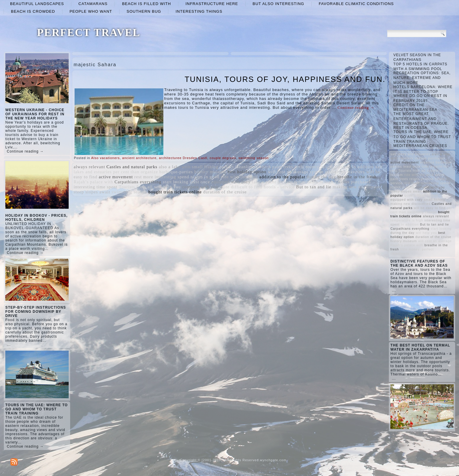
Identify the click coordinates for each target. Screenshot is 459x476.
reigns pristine (336, 167)
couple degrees (223, 158)
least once (200, 182)
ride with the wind (239, 177)
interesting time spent (96, 187)
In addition (363, 167)
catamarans (93, 4)
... (9, 345)
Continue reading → (25, 151)
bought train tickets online (175, 192)
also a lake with (175, 167)
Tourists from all (136, 187)
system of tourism (328, 172)
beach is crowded (33, 11)
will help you (168, 187)
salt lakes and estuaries (410, 154)
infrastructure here (212, 4)
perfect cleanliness (239, 167)
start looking (176, 182)
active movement (116, 177)
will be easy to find (430, 208)
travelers (356, 172)
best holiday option (247, 172)
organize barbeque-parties (167, 172)
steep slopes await (92, 192)
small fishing (205, 167)
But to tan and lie (314, 187)
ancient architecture (139, 158)
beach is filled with (146, 4)
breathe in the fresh (357, 177)
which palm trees (276, 167)
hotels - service (279, 187)
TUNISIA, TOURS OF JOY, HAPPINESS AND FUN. (285, 79)
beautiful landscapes (37, 4)
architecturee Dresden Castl (183, 158)
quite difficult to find (241, 187)
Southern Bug (144, 11)
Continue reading (356, 107)
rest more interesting (155, 177)
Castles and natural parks (132, 167)
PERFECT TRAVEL (89, 33)
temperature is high (314, 182)
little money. (307, 167)
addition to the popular (282, 177)
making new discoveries (357, 187)
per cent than (126, 172)
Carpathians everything (138, 182)
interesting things (199, 11)
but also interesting (278, 4)
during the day (322, 177)
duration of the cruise (225, 192)
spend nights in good (199, 177)
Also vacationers (106, 158)
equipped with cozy (231, 182)
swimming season (254, 158)
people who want (91, 11)
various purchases (353, 182)
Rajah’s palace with (94, 182)
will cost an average (288, 172)
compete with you (200, 187)
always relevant (90, 167)
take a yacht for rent (273, 182)
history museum (210, 172)
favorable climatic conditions (356, 4)
